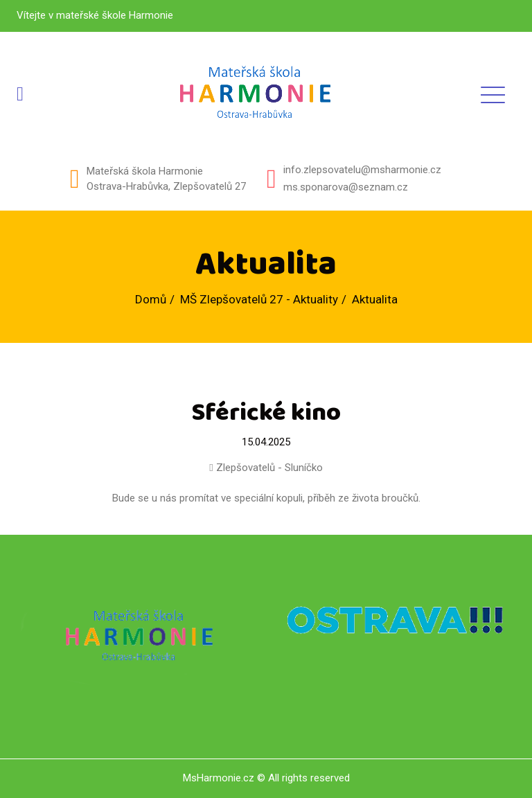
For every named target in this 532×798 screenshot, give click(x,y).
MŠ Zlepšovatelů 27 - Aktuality (259, 299)
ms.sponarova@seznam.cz (346, 187)
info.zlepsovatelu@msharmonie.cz (362, 170)
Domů (151, 299)
